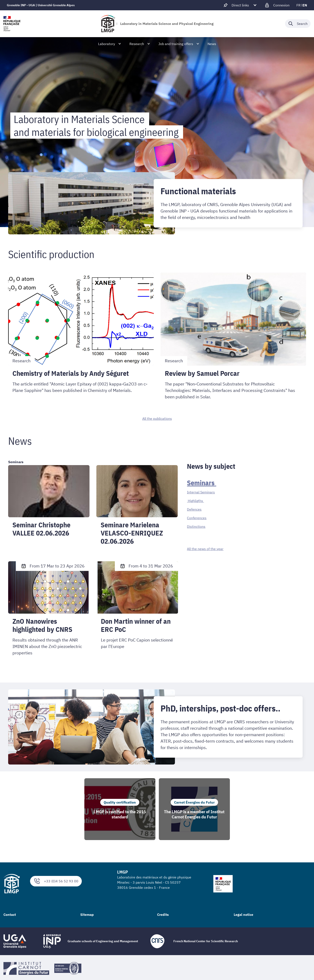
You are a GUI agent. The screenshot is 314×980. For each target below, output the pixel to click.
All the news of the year (205, 549)
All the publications (157, 419)
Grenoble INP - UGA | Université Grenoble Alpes (41, 5)
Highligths (195, 501)
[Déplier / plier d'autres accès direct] (240, 5)
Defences (194, 509)
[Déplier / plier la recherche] (298, 24)
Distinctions (196, 526)
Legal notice (243, 915)
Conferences (197, 518)
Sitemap (87, 915)
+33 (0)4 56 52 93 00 (56, 881)
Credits (163, 915)
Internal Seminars (201, 492)
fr (298, 5)
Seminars (202, 483)
